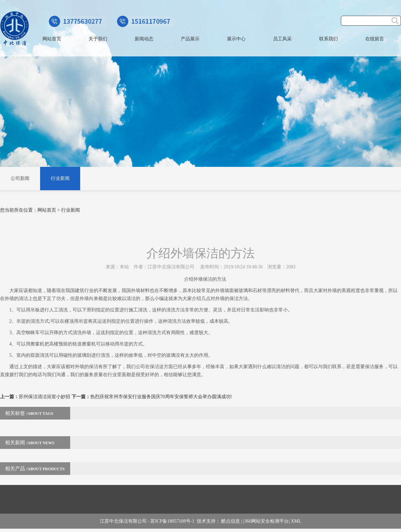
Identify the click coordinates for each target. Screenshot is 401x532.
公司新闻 (20, 178)
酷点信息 (231, 521)
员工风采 (282, 39)
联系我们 (328, 39)
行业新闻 (60, 178)
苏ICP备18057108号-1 (173, 521)
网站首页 (52, 39)
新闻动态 (144, 39)
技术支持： (209, 521)
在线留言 (375, 39)
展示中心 (236, 39)
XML (296, 521)
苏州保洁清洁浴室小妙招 (44, 397)
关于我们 (98, 39)
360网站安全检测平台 (266, 521)
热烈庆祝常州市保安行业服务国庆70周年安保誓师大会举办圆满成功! (161, 397)
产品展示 (190, 39)
